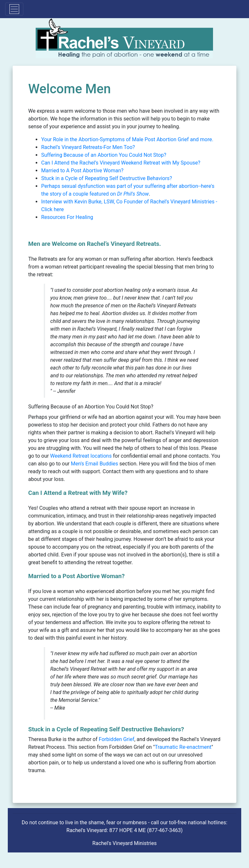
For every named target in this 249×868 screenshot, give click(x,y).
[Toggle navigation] (14, 9)
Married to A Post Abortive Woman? (82, 171)
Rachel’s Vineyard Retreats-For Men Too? (88, 147)
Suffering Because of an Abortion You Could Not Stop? (104, 155)
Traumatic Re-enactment (183, 747)
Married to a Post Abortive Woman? (77, 576)
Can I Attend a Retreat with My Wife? (78, 493)
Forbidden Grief (117, 739)
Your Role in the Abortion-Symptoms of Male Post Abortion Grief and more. (127, 139)
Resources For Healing (67, 217)
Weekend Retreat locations (81, 456)
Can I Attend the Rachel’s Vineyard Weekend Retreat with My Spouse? (121, 163)
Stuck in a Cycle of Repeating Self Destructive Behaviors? (107, 178)
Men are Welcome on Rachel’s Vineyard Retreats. (95, 244)
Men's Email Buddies (95, 464)
